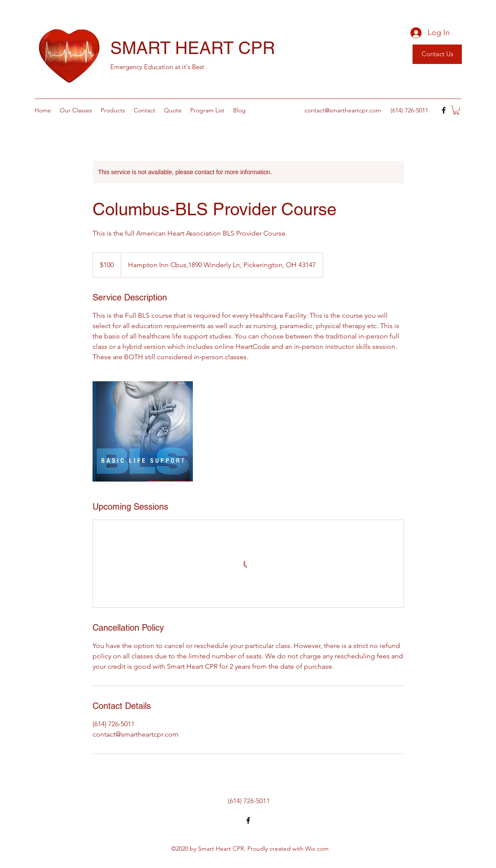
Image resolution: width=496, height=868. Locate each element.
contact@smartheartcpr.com (343, 110)
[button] (456, 110)
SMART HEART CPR (193, 48)
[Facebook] (444, 110)
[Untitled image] (143, 431)
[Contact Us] (437, 54)
